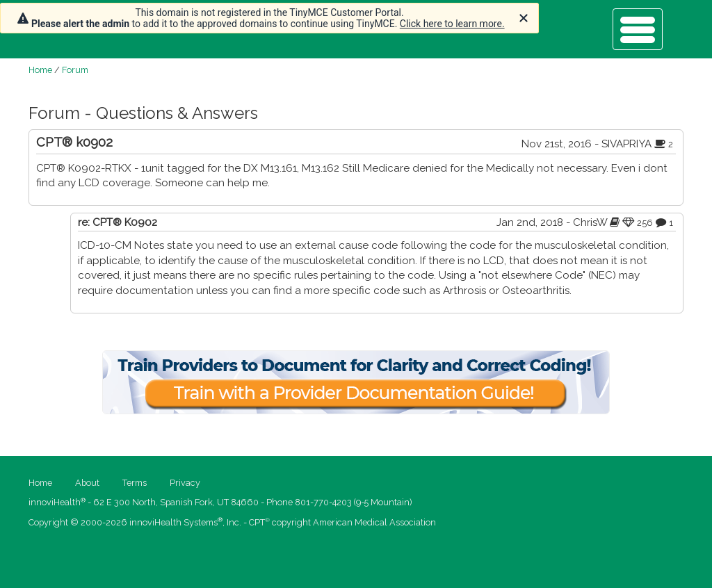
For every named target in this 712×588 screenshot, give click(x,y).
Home (40, 70)
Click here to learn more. (452, 24)
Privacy (185, 483)
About (87, 483)
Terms (135, 483)
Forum (75, 70)
